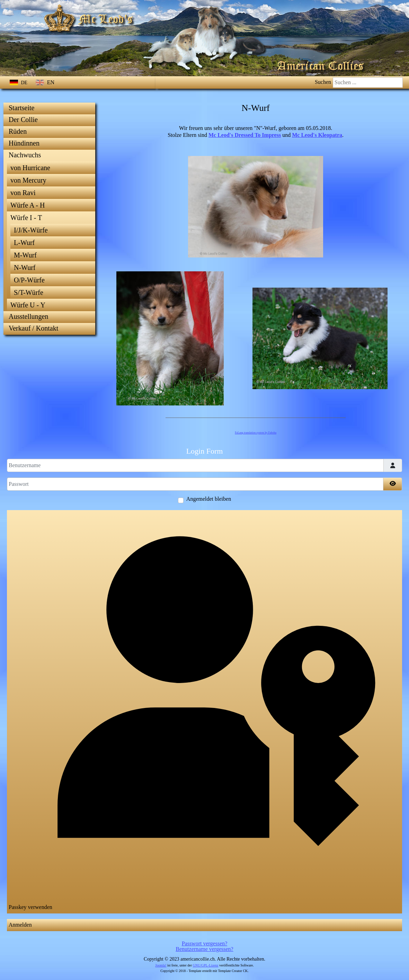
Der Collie (23, 120)
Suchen (323, 82)
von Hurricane (30, 168)
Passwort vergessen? (205, 943)
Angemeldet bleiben (209, 499)
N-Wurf (25, 268)
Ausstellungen (28, 316)
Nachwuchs (25, 155)
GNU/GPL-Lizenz (206, 965)
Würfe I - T (26, 218)
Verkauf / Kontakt (33, 328)
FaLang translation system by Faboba (256, 433)
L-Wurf (24, 243)
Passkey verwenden (204, 711)
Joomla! (161, 965)
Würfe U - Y (28, 305)
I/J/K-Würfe (31, 230)
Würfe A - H (28, 205)
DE (19, 83)
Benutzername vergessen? (204, 949)
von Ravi (23, 193)
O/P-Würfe (29, 280)
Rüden (18, 131)
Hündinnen (24, 143)
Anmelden (20, 925)
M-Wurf (25, 255)
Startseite (21, 108)
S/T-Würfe (29, 292)
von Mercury (28, 180)
